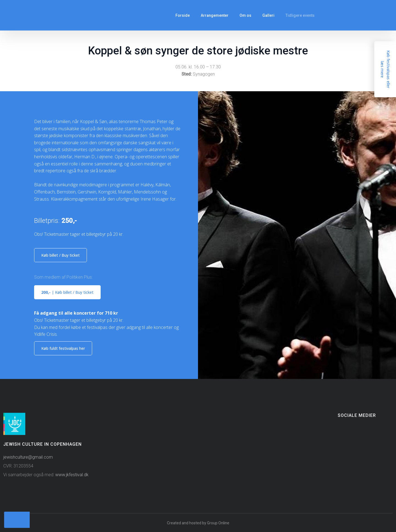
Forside (183, 15)
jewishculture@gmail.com (28, 457)
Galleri (268, 15)
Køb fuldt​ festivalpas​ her (63, 348)
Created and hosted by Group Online (198, 523)
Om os (245, 15)
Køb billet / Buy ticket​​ (61, 255)
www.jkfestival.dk (72, 475)
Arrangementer (215, 15)
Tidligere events (300, 15)
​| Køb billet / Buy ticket (67, 292)
